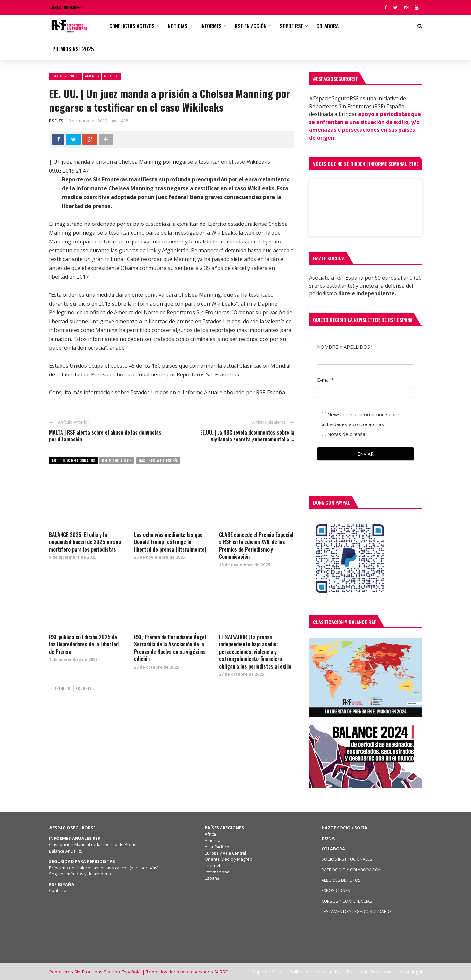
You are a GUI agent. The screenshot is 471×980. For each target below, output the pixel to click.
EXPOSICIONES (336, 890)
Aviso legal (411, 972)
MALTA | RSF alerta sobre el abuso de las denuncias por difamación (105, 436)
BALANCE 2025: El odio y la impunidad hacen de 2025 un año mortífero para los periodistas (85, 542)
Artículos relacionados (73, 461)
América (92, 76)
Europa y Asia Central (225, 853)
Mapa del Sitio (266, 972)
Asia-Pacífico (217, 847)
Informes (211, 26)
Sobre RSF (291, 26)
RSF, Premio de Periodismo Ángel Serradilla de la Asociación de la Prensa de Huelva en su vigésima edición (170, 648)
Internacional (218, 872)
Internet (213, 865)
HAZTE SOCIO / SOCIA (344, 828)
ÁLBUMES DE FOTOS (341, 880)
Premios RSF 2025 (73, 49)
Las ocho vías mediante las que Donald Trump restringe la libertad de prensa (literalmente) (170, 542)
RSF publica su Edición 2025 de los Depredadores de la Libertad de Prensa (84, 644)
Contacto (58, 890)
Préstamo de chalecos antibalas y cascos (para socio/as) (104, 868)
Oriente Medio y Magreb (228, 859)
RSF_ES (56, 121)
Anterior (61, 689)
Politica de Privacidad (369, 972)
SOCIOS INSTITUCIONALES (347, 859)
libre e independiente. (367, 293)
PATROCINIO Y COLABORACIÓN (351, 870)
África (210, 834)
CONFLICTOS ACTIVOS (132, 26)
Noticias (178, 26)
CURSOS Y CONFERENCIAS (347, 901)
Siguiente (85, 689)
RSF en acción (251, 26)
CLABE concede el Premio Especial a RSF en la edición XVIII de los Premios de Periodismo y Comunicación (256, 546)
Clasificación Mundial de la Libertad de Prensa (94, 844)
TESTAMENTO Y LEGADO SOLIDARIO (356, 911)
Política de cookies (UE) (314, 972)
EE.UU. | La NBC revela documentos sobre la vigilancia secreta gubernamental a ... (247, 436)
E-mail (325, 380)
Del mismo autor (117, 461)
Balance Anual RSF (67, 851)
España (212, 878)
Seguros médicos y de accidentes (83, 874)
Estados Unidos (66, 76)
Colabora (327, 26)
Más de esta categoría (158, 461)
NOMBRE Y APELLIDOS (345, 347)
